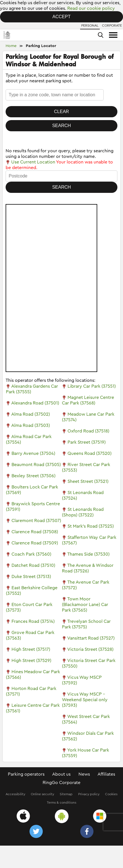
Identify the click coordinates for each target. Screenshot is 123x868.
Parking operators (26, 774)
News (84, 774)
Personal (90, 25)
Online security (42, 794)
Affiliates (106, 774)
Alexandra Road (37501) (35, 403)
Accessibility (15, 794)
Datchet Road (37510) (33, 565)
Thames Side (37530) (88, 554)
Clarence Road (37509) (35, 543)
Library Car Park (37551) (92, 386)
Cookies (111, 794)
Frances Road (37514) (33, 621)
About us (61, 774)
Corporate (112, 25)
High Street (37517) (31, 649)
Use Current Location (30, 162)
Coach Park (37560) (31, 554)
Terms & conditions (61, 803)
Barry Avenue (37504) (33, 453)
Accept (61, 17)
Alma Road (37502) (31, 414)
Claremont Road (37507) (36, 521)
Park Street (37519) (87, 442)
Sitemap (66, 794)
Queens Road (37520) (90, 453)
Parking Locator (41, 46)
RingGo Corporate (61, 783)
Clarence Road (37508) (35, 532)
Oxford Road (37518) (88, 431)
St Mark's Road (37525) (91, 526)
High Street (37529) (31, 661)
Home (11, 46)
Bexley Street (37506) (33, 476)
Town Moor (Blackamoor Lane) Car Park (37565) (85, 605)
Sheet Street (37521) (88, 481)
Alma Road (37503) (31, 425)
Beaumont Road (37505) (36, 465)
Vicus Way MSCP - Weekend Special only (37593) (85, 700)
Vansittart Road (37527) (91, 638)
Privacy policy (89, 794)
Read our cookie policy (91, 8)
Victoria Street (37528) (90, 649)
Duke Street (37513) (31, 577)
